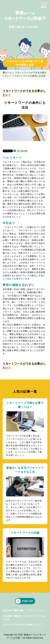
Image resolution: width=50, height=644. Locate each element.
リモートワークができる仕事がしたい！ (23, 625)
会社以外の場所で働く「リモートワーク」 (24, 611)
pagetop (25, 601)
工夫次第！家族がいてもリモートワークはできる (24, 618)
